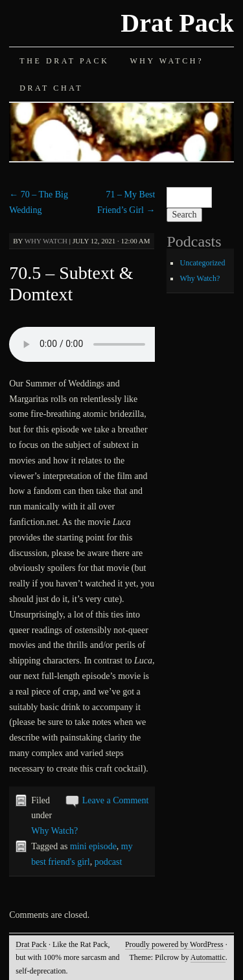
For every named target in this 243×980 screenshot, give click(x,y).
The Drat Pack (64, 61)
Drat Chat (51, 88)
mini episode (93, 846)
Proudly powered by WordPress (174, 944)
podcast (109, 862)
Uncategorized (202, 263)
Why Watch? (167, 61)
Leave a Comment (116, 800)
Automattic (208, 957)
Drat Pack (177, 23)
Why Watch (46, 241)
